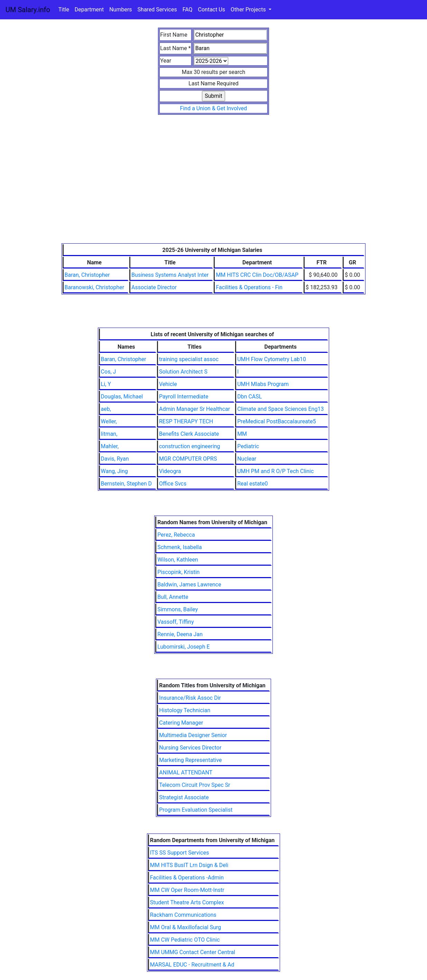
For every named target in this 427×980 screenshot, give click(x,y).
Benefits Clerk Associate (189, 434)
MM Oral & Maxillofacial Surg (186, 927)
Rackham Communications (183, 915)
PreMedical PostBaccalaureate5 (276, 421)
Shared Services (157, 10)
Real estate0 (252, 484)
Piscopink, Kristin (178, 572)
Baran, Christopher (87, 275)
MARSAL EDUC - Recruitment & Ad (192, 965)
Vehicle (168, 384)
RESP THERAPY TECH (186, 421)
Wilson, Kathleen (178, 560)
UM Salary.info (28, 10)
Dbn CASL (249, 397)
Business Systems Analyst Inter (170, 275)
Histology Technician (185, 710)
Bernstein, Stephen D (126, 484)
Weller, (109, 421)
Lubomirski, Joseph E (183, 647)
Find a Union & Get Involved (214, 108)
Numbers (120, 10)
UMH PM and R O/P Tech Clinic (275, 471)
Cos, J (109, 372)
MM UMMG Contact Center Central (193, 952)
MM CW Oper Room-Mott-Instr (187, 890)
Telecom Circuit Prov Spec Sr (194, 785)
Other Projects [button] (249, 10)
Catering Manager (181, 723)
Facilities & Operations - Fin (249, 287)
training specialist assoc (189, 359)
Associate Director (154, 287)
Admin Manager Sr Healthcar (194, 409)
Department (89, 10)
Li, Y (106, 384)
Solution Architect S (183, 372)
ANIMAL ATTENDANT (186, 772)
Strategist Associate (184, 797)
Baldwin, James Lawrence (189, 585)
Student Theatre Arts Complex (187, 902)
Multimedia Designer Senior (193, 735)
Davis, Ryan (115, 459)
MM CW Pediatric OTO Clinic (185, 940)
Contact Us (212, 10)
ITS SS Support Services (180, 853)
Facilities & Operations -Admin (187, 878)
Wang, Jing (114, 471)
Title (64, 10)
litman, (109, 434)
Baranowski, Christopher (95, 287)
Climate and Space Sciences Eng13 (280, 409)
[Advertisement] (214, 191)
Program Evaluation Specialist (196, 810)
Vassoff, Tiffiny (176, 622)
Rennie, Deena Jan (180, 634)
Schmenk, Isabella (180, 547)
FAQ (188, 10)
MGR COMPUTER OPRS (188, 459)
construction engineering (190, 446)
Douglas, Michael (122, 397)
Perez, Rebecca (176, 535)
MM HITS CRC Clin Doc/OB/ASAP (257, 275)
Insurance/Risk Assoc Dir (190, 698)
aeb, (106, 409)
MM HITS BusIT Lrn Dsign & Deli (189, 865)
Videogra (170, 471)
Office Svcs (173, 484)
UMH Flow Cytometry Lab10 (272, 359)
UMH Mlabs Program (263, 384)
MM (242, 434)
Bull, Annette (173, 597)
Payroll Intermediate (184, 397)
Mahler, (110, 446)
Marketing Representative (190, 760)
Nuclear (247, 459)
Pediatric (248, 446)
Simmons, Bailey (178, 609)
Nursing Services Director (190, 748)
